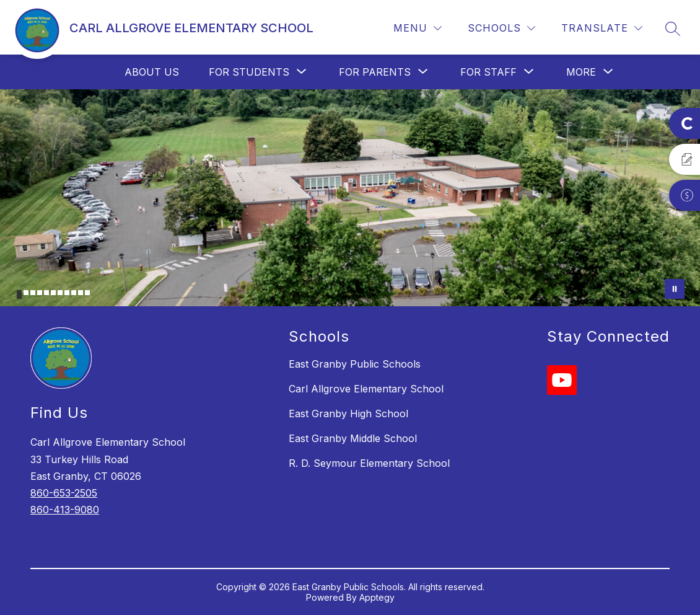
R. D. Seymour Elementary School (369, 463)
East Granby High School (348, 414)
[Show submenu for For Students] (249, 72)
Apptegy (377, 597)
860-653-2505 (64, 493)
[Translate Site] (602, 28)
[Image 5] (46, 293)
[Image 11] (87, 293)
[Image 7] (60, 293)
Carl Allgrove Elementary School (366, 389)
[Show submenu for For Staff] (488, 72)
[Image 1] (19, 294)
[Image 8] (67, 293)
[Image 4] (40, 293)
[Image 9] (74, 293)
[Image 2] (26, 293)
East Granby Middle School (353, 438)
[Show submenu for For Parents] (375, 72)
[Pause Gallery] (675, 289)
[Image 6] (53, 293)
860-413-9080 (65, 510)
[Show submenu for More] (581, 72)
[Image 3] (33, 293)
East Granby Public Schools (355, 364)
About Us (152, 72)
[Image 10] (81, 293)
